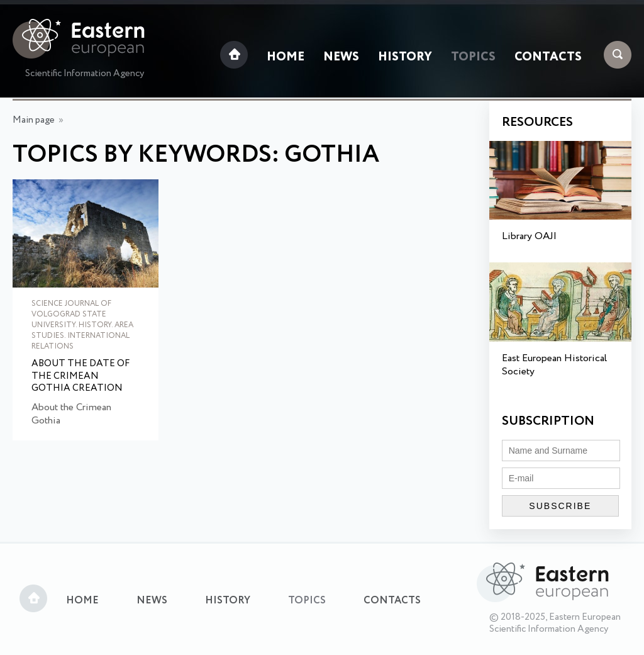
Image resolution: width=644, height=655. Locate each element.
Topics (473, 57)
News (341, 57)
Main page (34, 120)
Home (286, 57)
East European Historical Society (554, 365)
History (405, 57)
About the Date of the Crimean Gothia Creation (80, 377)
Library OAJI (529, 236)
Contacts (548, 57)
